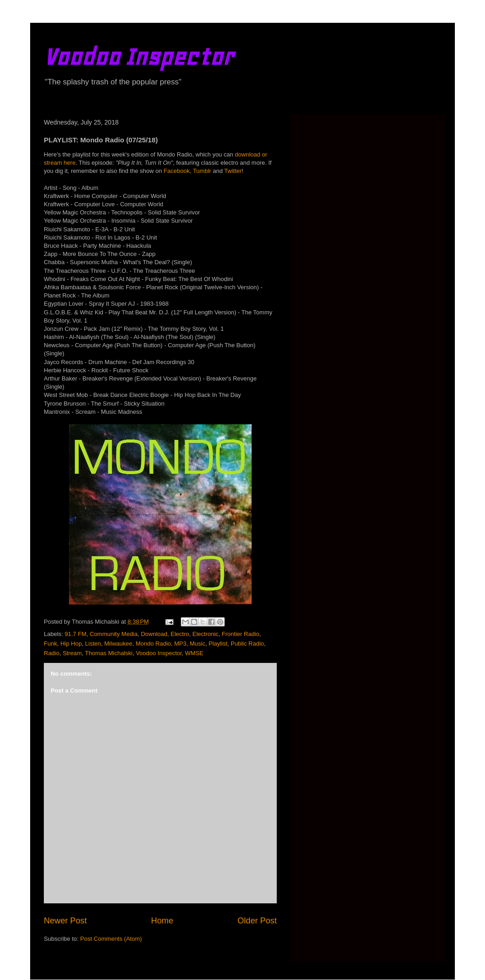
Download (154, 634)
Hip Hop (71, 644)
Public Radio (247, 644)
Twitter (233, 171)
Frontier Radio (241, 634)
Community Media (113, 634)
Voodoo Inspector (139, 57)
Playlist (218, 644)
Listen (93, 644)
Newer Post (65, 921)
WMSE (194, 653)
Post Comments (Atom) (111, 939)
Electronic (205, 634)
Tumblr (202, 171)
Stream (72, 653)
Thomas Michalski (109, 653)
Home (162, 921)
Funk (50, 644)
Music (197, 644)
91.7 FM (76, 634)
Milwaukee (118, 644)
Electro (180, 634)
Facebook (177, 171)
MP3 (181, 644)
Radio (52, 653)
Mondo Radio (153, 644)
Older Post (257, 921)
